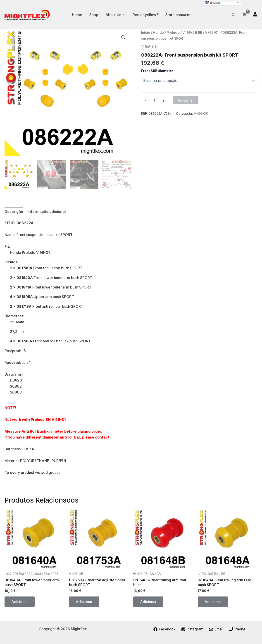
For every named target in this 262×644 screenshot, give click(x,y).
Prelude (173, 33)
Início (146, 33)
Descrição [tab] (14, 212)
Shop (94, 15)
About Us (116, 15)
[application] (123, 15)
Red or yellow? (145, 15)
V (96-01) (212, 33)
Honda (158, 33)
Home (77, 15)
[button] (233, 15)
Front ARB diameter (157, 71)
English (213, 3)
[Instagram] (192, 629)
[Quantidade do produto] (155, 101)
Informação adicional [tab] (47, 212)
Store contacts (178, 15)
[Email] (217, 629)
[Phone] (237, 629)
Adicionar (186, 100)
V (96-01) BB (192, 33)
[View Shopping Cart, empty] (244, 15)
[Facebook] (164, 629)
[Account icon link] (255, 14)
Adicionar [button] (20, 602)
